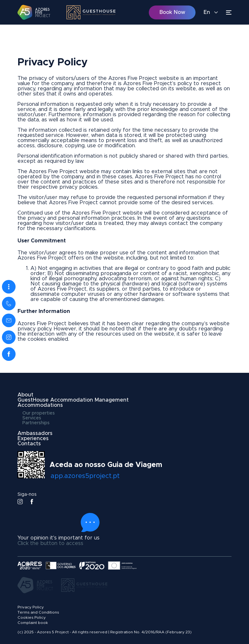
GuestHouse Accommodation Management (73, 400)
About (25, 395)
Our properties (39, 413)
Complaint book (33, 623)
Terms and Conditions (38, 612)
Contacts (29, 444)
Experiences (33, 439)
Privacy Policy (31, 607)
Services (32, 418)
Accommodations (40, 405)
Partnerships (36, 423)
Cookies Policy (32, 617)
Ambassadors (35, 433)
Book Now (172, 12)
